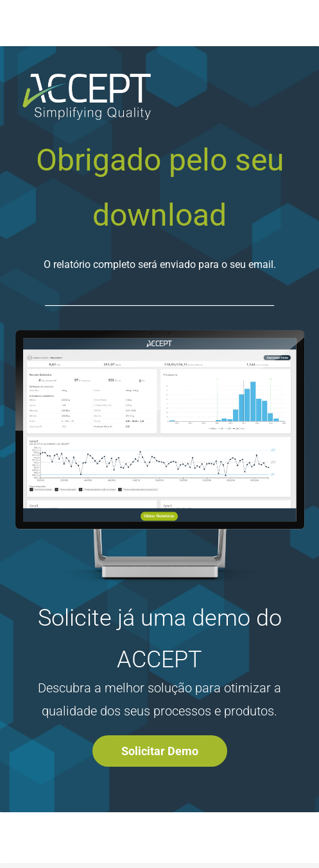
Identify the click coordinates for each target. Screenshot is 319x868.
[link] (159, 333)
